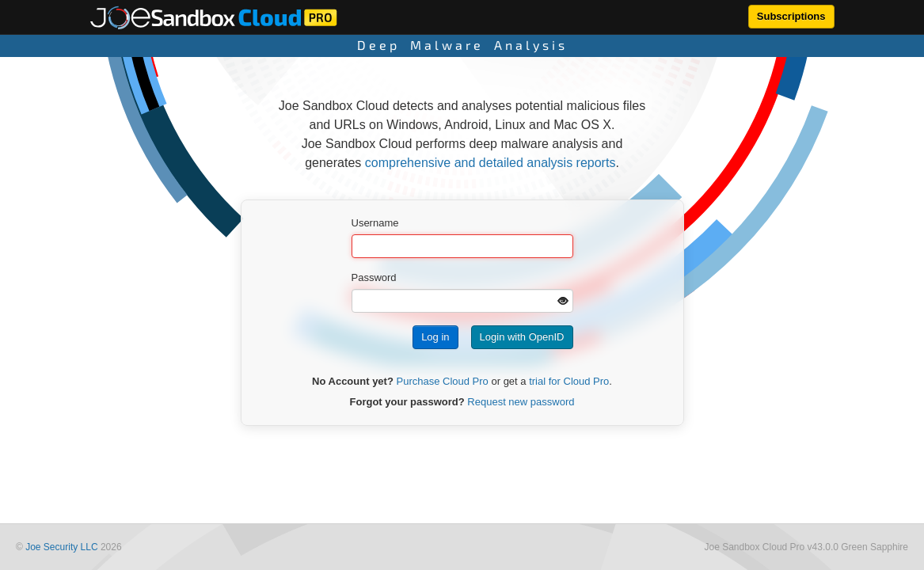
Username (375, 223)
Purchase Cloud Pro (443, 381)
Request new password (521, 402)
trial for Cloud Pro (569, 381)
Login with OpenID (522, 337)
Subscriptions (791, 16)
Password (374, 277)
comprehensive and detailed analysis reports (491, 163)
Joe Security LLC (61, 547)
